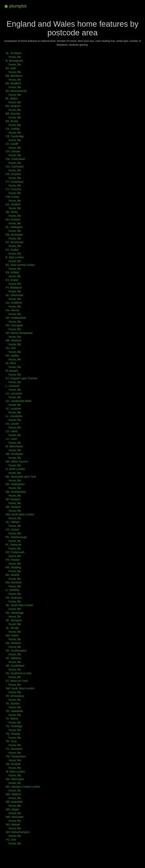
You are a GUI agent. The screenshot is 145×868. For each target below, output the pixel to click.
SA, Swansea (14, 598)
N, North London (15, 469)
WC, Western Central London (23, 787)
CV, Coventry (13, 189)
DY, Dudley (12, 250)
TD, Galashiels (14, 711)
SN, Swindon (13, 643)
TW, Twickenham (16, 756)
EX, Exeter (12, 280)
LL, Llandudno (14, 416)
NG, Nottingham (15, 484)
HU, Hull (11, 348)
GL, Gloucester (15, 295)
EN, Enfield (12, 272)
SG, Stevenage (15, 613)
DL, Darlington (14, 227)
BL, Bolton (12, 99)
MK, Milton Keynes (17, 462)
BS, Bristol (12, 121)
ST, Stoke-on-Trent (17, 681)
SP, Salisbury (13, 658)
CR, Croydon (13, 174)
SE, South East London (19, 605)
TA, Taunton (13, 704)
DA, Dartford (13, 204)
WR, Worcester (15, 817)
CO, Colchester (15, 167)
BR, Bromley (13, 114)
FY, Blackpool (14, 288)
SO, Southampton (16, 651)
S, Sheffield (12, 590)
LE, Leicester (13, 409)
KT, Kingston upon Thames (22, 378)
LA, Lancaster (14, 393)
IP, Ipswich (12, 371)
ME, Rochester (14, 454)
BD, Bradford (13, 83)
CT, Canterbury (15, 182)
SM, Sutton (12, 635)
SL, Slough (12, 628)
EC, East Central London (20, 265)
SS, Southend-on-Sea (19, 673)
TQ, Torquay (13, 734)
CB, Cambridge (15, 136)
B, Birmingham (14, 61)
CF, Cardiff (12, 144)
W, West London (15, 772)
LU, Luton (11, 439)
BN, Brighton (13, 106)
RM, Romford (13, 583)
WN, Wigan (12, 809)
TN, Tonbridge (14, 726)
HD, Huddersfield (16, 318)
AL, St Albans (14, 53)
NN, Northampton (16, 492)
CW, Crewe (12, 197)
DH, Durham (13, 220)
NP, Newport (13, 499)
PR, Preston (13, 560)
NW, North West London (20, 514)
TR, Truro (11, 741)
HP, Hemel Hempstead (19, 333)
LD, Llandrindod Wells (19, 401)
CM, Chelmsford (15, 159)
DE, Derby (12, 212)
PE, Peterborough (16, 537)
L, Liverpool (12, 386)
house (12, 57)
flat (19, 57)
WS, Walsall (13, 825)
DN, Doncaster (14, 235)
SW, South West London (20, 688)
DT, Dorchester (14, 242)
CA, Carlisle (13, 129)
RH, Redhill (12, 575)
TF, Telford (12, 719)
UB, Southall (13, 764)
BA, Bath (11, 68)
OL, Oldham (13, 522)
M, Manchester (14, 446)
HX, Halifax (12, 356)
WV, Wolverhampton (18, 832)
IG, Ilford (11, 363)
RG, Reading (13, 567)
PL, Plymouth (13, 545)
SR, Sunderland (15, 666)
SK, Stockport (14, 620)
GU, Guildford (14, 303)
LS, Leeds (12, 431)
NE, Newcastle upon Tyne (21, 477)
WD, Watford (13, 794)
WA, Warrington (15, 779)
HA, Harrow (12, 310)
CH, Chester (13, 151)
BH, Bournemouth (16, 91)
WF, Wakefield (14, 802)
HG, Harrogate (14, 325)
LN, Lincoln (12, 424)
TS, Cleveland (14, 749)
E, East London (15, 257)
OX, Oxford (12, 530)
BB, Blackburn (14, 76)
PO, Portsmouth (15, 552)
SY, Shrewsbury (15, 696)
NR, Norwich (13, 507)
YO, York (11, 840)
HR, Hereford (13, 341)
